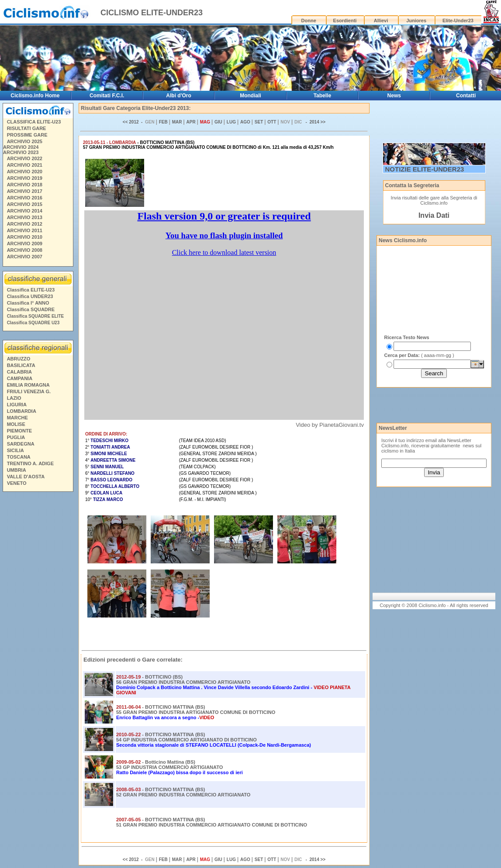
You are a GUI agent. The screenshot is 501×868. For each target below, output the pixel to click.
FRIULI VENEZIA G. (29, 391)
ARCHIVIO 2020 (25, 172)
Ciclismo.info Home (35, 96)
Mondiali (250, 96)
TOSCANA (19, 457)
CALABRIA (19, 372)
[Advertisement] (38, 628)
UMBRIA (17, 470)
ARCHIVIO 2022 (25, 158)
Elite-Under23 (458, 21)
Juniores (416, 21)
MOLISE (16, 424)
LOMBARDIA (22, 411)
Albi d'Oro (179, 96)
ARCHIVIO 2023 (21, 152)
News (394, 96)
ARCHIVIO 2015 (25, 204)
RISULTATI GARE (27, 128)
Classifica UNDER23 (30, 296)
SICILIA (16, 450)
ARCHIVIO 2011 (25, 230)
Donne (309, 21)
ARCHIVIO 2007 (25, 257)
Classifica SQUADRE (31, 309)
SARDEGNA (21, 444)
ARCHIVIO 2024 (21, 147)
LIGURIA (17, 405)
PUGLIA (16, 437)
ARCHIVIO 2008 (25, 250)
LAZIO (14, 398)
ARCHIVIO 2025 (25, 141)
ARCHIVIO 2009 (25, 244)
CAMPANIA (20, 378)
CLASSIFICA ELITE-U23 (34, 122)
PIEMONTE (19, 431)
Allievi (381, 21)
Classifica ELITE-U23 (31, 290)
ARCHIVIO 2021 (25, 165)
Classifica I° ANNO (28, 303)
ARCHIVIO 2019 (25, 178)
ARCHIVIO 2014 (25, 211)
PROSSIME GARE (27, 135)
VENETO (17, 483)
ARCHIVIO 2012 (25, 224)
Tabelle (322, 96)
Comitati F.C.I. (107, 96)
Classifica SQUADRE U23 (33, 323)
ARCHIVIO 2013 (25, 217)
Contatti (466, 96)
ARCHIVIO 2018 (25, 185)
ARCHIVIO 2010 (25, 237)
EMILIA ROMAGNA (28, 385)
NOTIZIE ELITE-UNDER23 (425, 169)
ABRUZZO (19, 359)
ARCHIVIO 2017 (25, 191)
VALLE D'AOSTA (26, 477)
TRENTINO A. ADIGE (30, 463)
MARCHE (17, 418)
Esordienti (345, 21)
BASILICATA (21, 365)
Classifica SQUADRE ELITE (36, 316)
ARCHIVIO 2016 (25, 198)
